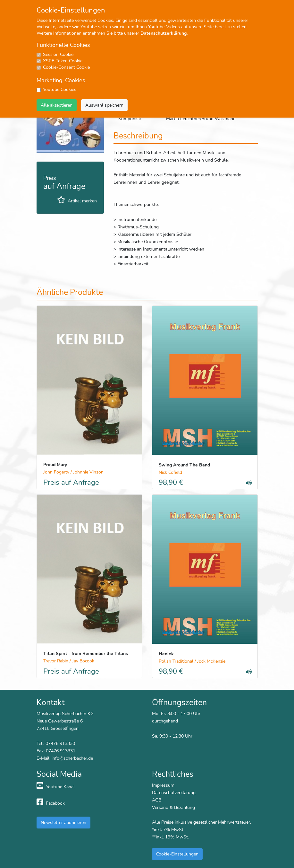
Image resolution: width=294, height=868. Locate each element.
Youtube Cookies (60, 89)
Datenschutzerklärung (164, 33)
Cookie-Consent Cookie (66, 67)
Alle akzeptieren (57, 105)
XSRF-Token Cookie (63, 61)
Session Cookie (58, 54)
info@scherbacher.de (72, 758)
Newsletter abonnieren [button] (63, 822)
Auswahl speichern (104, 105)
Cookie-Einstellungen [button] (177, 854)
